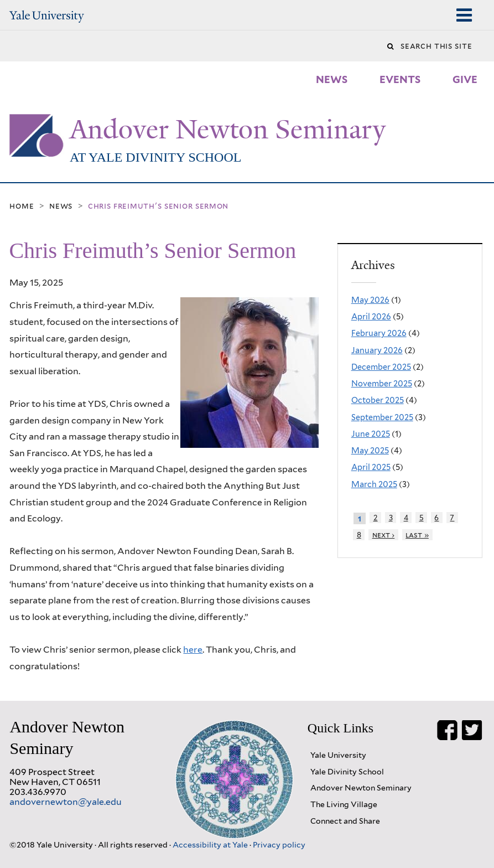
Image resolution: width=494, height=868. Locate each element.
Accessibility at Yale (211, 844)
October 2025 (378, 400)
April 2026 (371, 316)
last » (417, 535)
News (61, 206)
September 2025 (382, 417)
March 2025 (374, 484)
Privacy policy (279, 844)
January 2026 (377, 350)
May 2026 (370, 300)
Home (22, 206)
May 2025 (370, 450)
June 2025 (371, 434)
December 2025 (381, 367)
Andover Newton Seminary (228, 130)
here (193, 650)
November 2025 (382, 383)
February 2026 (379, 333)
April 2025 (371, 467)
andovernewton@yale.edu (66, 802)
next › (384, 535)
